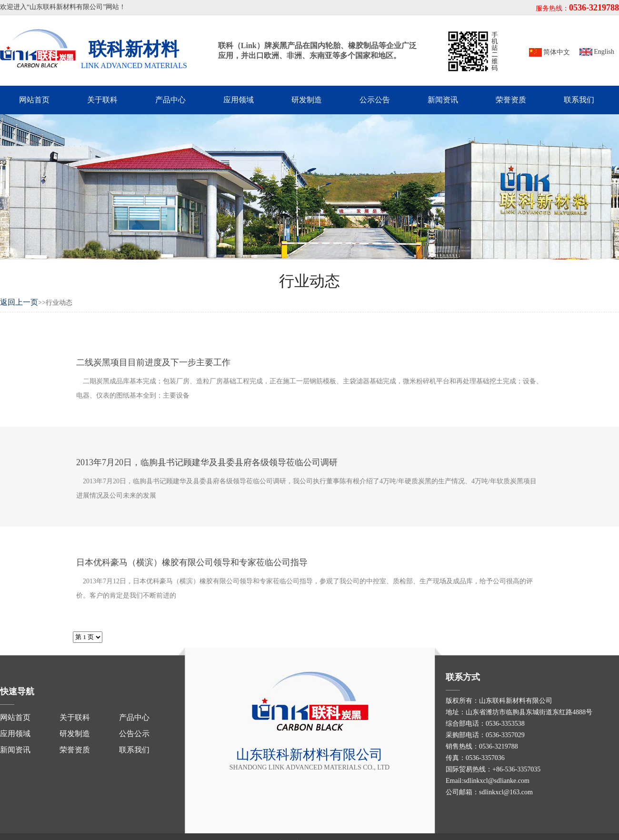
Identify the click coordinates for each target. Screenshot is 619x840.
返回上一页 (19, 302)
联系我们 (579, 100)
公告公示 (134, 734)
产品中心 (170, 100)
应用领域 (239, 100)
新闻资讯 (443, 100)
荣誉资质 (511, 100)
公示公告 (375, 100)
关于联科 (102, 100)
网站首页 (34, 100)
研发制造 (307, 100)
